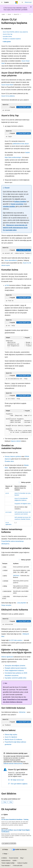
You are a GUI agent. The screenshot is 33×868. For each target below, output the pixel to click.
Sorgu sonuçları (6, 605)
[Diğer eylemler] (30, 14)
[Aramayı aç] (22, 2)
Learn (3, 14)
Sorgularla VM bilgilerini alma (22, 504)
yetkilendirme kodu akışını (21, 144)
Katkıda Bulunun (6, 861)
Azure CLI (16, 14)
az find (7, 285)
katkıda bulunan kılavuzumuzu (13, 763)
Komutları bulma (7, 36)
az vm (7, 493)
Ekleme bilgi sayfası (11, 735)
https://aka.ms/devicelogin (13, 157)
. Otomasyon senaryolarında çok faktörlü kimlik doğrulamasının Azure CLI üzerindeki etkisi (15, 228)
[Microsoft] (17, 2)
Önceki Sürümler (14, 858)
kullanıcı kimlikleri (20, 202)
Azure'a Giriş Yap (8, 34)
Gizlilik (14, 861)
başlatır (27, 152)
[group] (16, 253)
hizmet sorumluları (17, 204)
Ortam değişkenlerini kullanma (14, 671)
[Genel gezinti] (2, 2)
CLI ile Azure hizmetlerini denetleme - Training (15, 819)
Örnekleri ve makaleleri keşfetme (12, 39)
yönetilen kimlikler (9, 206)
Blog (22, 858)
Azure (9, 14)
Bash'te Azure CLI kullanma (13, 740)
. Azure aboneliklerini (10, 260)
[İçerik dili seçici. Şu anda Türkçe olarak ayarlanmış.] (5, 850)
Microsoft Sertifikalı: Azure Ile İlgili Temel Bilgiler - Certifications (16, 831)
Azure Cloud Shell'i (7, 85)
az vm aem (9, 512)
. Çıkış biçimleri (21, 603)
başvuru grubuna (16, 456)
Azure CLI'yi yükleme (8, 96)
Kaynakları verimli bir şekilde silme (16, 678)
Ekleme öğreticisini (7, 657)
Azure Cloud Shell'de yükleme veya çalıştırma (15, 32)
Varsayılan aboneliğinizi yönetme (15, 666)
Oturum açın (28, 2)
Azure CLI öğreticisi (11, 737)
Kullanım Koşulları (22, 863)
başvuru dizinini (16, 441)
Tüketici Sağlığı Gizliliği (8, 863)
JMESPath (16, 576)
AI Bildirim (4, 858)
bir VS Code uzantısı (16, 640)
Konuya (7, 456)
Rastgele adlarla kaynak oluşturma (16, 668)
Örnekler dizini (9, 461)
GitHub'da (22, 712)
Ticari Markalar (5, 866)
